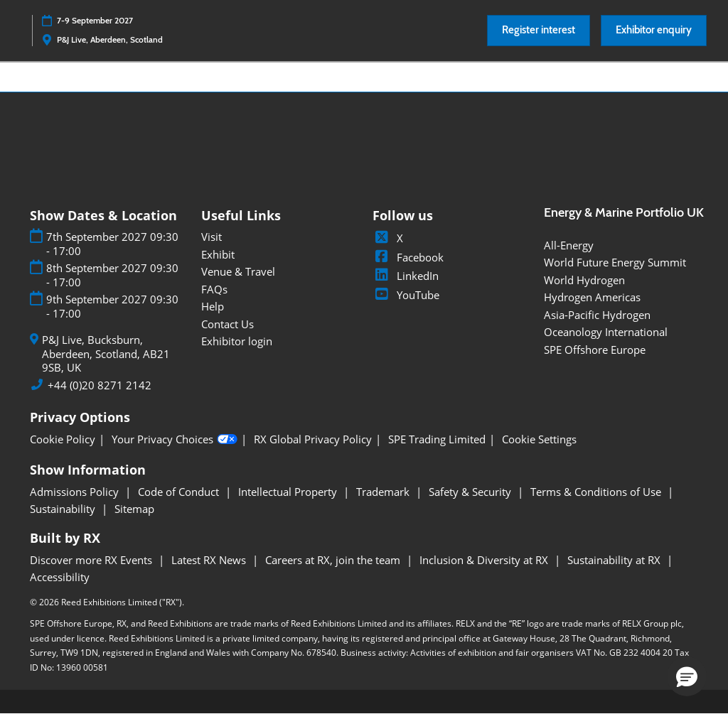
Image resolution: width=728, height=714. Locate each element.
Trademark (384, 492)
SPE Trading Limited (437, 439)
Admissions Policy (76, 492)
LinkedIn (406, 276)
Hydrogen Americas (592, 297)
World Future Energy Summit (615, 262)
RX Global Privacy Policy (313, 439)
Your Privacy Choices (175, 440)
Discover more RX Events (92, 560)
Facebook (408, 257)
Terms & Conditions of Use (597, 492)
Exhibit (218, 254)
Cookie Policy (63, 439)
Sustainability (64, 509)
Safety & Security (471, 492)
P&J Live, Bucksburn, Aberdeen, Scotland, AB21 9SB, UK (106, 354)
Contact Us (227, 324)
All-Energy (569, 245)
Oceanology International (606, 332)
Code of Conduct (180, 492)
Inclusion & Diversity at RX (485, 560)
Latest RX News (210, 560)
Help (213, 306)
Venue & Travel (238, 271)
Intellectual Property (289, 492)
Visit (212, 237)
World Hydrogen (584, 280)
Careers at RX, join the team (334, 560)
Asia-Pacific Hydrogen (597, 315)
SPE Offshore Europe (595, 350)
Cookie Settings (539, 439)
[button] (539, 31)
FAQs (214, 289)
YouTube (406, 295)
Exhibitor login (237, 341)
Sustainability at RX (615, 560)
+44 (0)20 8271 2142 (100, 385)
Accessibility (60, 577)
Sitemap (134, 509)
